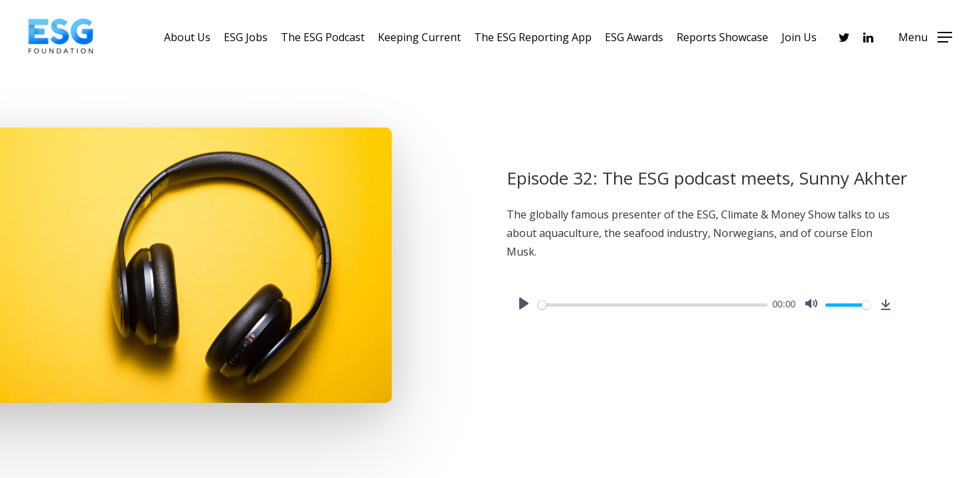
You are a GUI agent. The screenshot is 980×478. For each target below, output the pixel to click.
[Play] (524, 305)
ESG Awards (634, 37)
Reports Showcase (722, 37)
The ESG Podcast (323, 37)
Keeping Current (419, 37)
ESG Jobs (246, 37)
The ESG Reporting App (533, 37)
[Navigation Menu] (925, 37)
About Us (187, 37)
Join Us (799, 37)
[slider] (653, 305)
